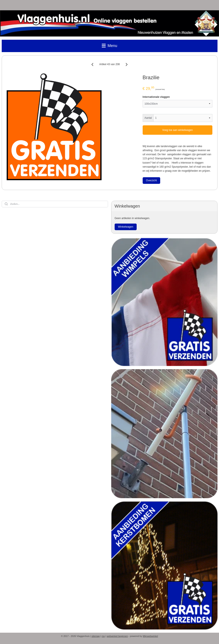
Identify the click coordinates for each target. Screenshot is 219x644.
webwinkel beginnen (117, 636)
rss (103, 636)
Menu (109, 46)
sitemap (96, 636)
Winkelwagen (125, 227)
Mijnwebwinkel (150, 636)
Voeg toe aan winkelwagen (177, 130)
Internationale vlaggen (156, 97)
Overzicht (152, 180)
